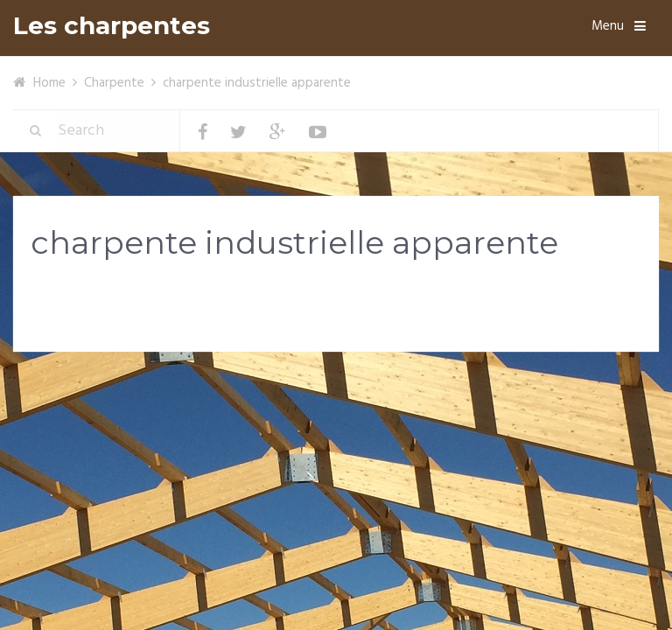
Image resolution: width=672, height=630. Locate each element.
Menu (608, 26)
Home (49, 83)
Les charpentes (112, 26)
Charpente (114, 83)
